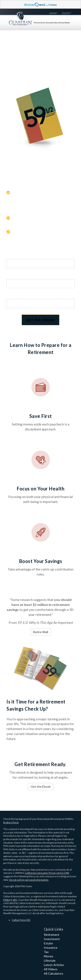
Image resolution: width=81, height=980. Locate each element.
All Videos (51, 969)
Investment (52, 939)
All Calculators (54, 973)
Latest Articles (54, 965)
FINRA (7, 900)
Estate (48, 943)
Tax (46, 952)
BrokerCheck (11, 822)
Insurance (51, 948)
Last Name (16, 275)
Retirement (52, 935)
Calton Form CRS (21, 920)
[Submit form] (40, 320)
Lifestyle (50, 960)
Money (48, 956)
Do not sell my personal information (29, 880)
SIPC (15, 900)
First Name (17, 255)
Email (12, 295)
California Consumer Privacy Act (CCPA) (47, 873)
